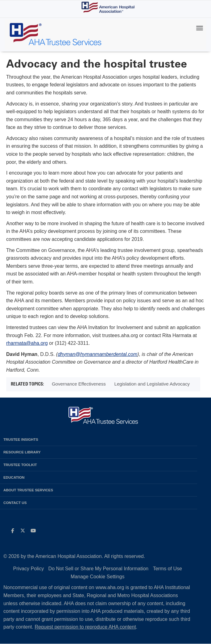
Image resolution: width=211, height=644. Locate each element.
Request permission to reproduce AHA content (85, 627)
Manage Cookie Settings (97, 577)
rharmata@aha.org (27, 343)
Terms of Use (168, 569)
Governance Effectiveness (79, 384)
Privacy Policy (29, 569)
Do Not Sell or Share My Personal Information (99, 569)
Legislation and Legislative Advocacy (152, 384)
